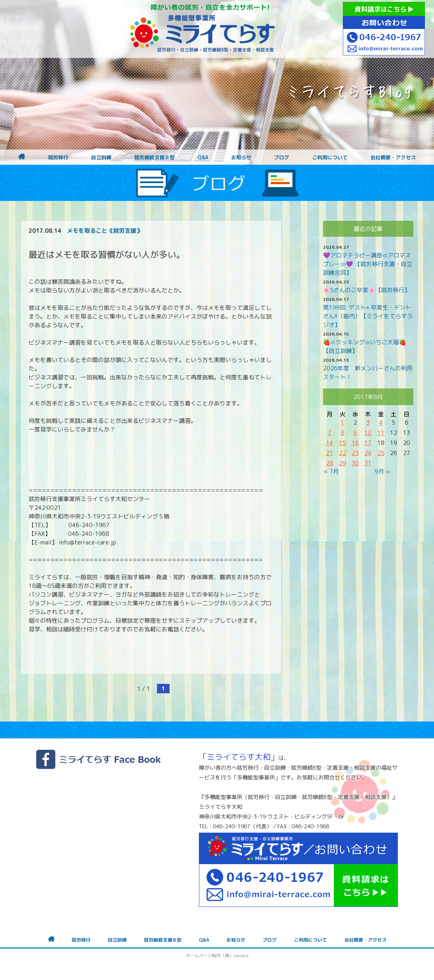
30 (355, 463)
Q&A (203, 157)
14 (329, 443)
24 (368, 453)
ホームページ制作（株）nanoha (217, 956)
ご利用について (330, 157)
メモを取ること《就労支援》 (105, 231)
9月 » (382, 471)
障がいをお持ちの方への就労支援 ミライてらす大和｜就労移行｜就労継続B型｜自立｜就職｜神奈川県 (203, 29)
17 (368, 443)
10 (368, 433)
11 (381, 433)
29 (342, 463)
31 (368, 463)
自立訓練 (101, 157)
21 (329, 453)
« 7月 (331, 471)
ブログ (282, 157)
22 (342, 453)
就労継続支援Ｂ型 (154, 157)
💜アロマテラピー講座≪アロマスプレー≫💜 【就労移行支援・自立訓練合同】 (368, 264)
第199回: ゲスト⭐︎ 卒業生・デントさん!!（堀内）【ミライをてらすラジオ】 (368, 316)
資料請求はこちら (384, 9)
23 (355, 453)
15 (342, 443)
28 (329, 463)
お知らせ (241, 157)
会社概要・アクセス (393, 157)
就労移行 (58, 157)
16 (355, 443)
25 (381, 453)
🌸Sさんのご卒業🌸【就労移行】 (367, 290)
